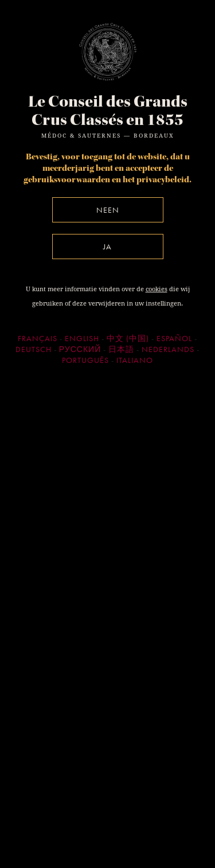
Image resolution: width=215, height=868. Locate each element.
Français (38, 338)
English (82, 338)
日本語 (121, 349)
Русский (80, 349)
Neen (108, 210)
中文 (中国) (128, 338)
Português (85, 360)
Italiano (135, 360)
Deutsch (34, 349)
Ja (107, 247)
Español (174, 338)
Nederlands (168, 349)
